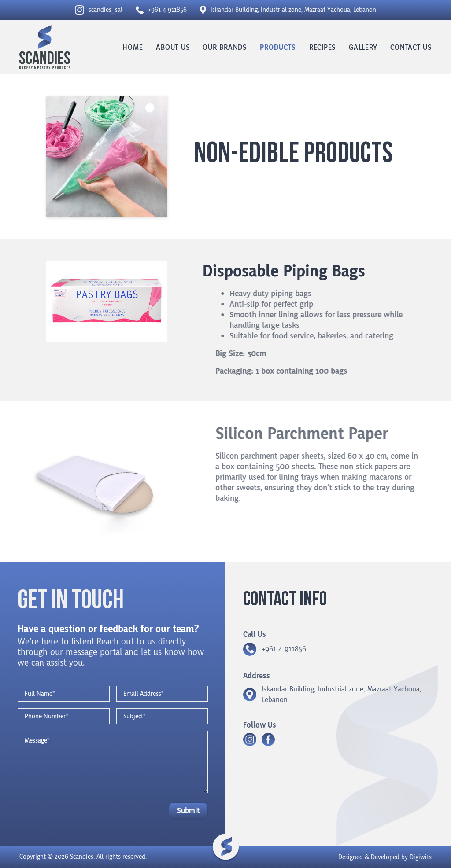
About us (173, 48)
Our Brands (225, 48)
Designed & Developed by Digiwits (385, 857)
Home (133, 48)
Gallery (363, 48)
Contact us (411, 48)
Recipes (322, 48)
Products (278, 48)
